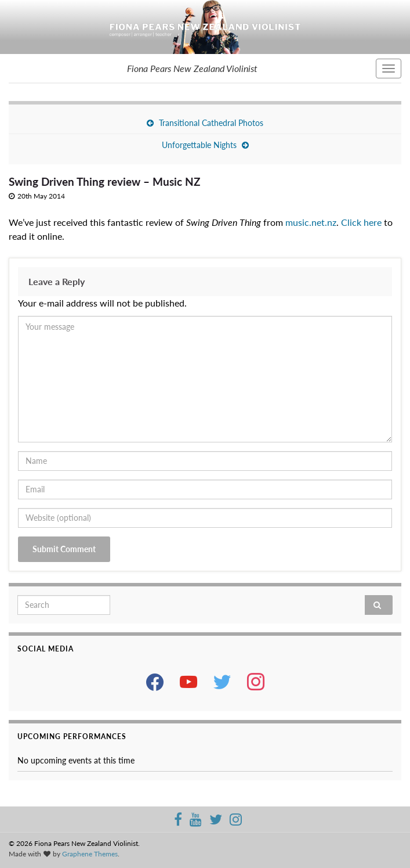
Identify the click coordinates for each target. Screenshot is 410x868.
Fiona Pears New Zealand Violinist (192, 68)
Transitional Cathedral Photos (211, 123)
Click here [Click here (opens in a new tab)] (361, 222)
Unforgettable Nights (199, 145)
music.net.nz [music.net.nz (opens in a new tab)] (311, 222)
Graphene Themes (90, 854)
